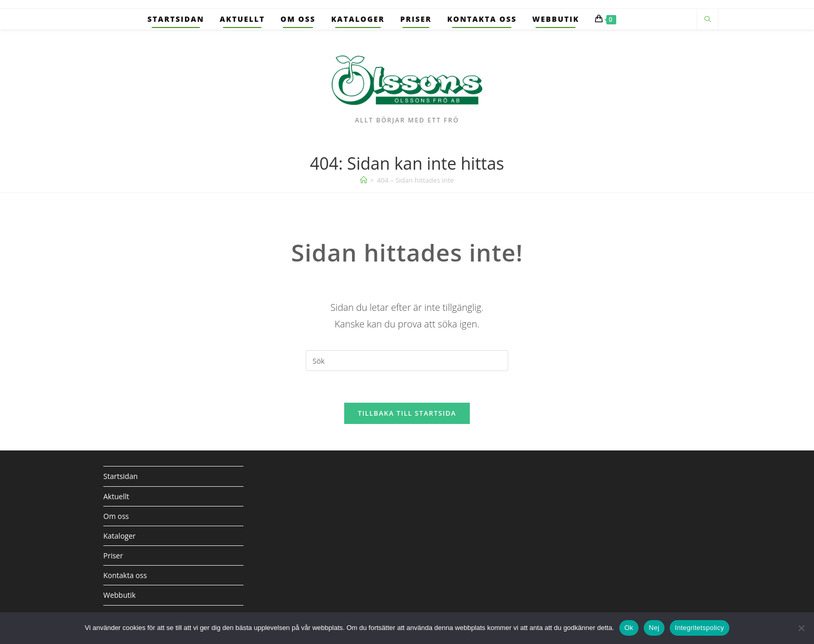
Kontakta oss (125, 575)
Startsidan (120, 476)
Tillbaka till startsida (407, 413)
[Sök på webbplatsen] (708, 20)
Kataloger (119, 536)
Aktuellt (116, 496)
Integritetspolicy (700, 628)
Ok (629, 628)
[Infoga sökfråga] (407, 361)
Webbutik (119, 595)
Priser (113, 556)
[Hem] (364, 180)
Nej (654, 628)
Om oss (116, 516)
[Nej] (801, 628)
